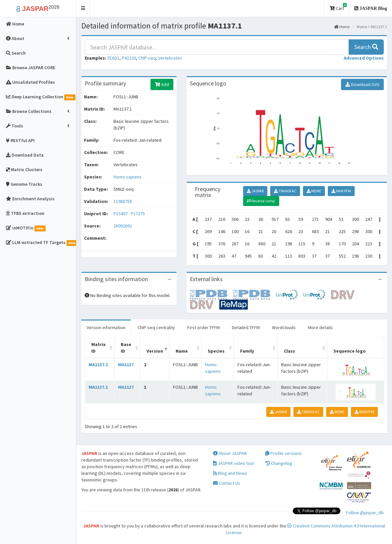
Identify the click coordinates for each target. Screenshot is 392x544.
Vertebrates (170, 58)
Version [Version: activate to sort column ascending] (155, 351)
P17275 (138, 214)
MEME (314, 191)
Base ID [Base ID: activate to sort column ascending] (126, 348)
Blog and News (230, 473)
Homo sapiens (128, 177)
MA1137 (126, 365)
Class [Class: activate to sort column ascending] (289, 351)
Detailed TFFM (246, 327)
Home (342, 27)
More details (320, 327)
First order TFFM (203, 327)
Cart (338, 7)
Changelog (279, 463)
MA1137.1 (98, 387)
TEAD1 (113, 58)
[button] (83, 8)
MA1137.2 (98, 365)
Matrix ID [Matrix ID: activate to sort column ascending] (98, 348)
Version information (106, 327)
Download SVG (362, 84)
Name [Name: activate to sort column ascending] (182, 351)
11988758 (123, 201)
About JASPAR (230, 453)
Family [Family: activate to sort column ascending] (247, 351)
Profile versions (283, 453)
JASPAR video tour (234, 463)
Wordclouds (284, 327)
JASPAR (255, 191)
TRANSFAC (285, 191)
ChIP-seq (147, 58)
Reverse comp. (261, 201)
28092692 (123, 226)
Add (162, 84)
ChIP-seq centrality (156, 327)
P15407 (121, 214)
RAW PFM (341, 191)
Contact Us (227, 483)
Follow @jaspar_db (365, 513)
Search (366, 47)
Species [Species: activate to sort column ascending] (216, 351)
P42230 (129, 58)
